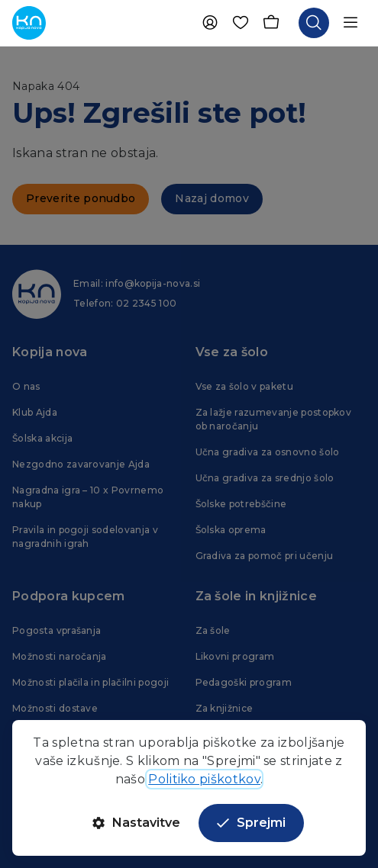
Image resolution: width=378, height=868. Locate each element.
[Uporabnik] (210, 23)
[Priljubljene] (241, 23)
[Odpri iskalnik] (314, 23)
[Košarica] (271, 23)
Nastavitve (136, 823)
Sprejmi (251, 823)
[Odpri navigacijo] (351, 23)
